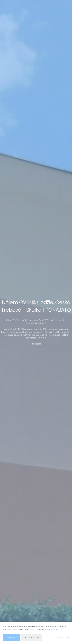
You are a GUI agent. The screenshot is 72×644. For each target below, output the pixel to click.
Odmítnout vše (32, 637)
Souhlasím (12, 637)
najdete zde (51, 630)
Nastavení (64, 637)
